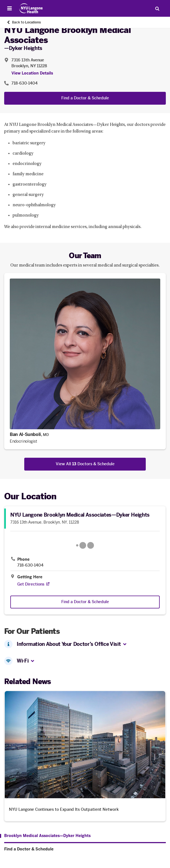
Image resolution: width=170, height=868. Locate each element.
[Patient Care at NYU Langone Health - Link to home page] (31, 8)
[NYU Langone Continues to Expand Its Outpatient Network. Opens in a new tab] (85, 756)
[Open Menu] (9, 8)
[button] (125, 645)
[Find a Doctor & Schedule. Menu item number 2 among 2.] (85, 849)
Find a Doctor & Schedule (85, 98)
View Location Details (32, 73)
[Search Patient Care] (157, 8)
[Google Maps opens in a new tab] (85, 545)
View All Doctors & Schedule (85, 464)
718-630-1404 (30, 565)
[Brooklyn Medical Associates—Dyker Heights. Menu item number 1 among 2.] (45, 836)
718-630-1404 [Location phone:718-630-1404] (25, 83)
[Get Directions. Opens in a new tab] (31, 584)
